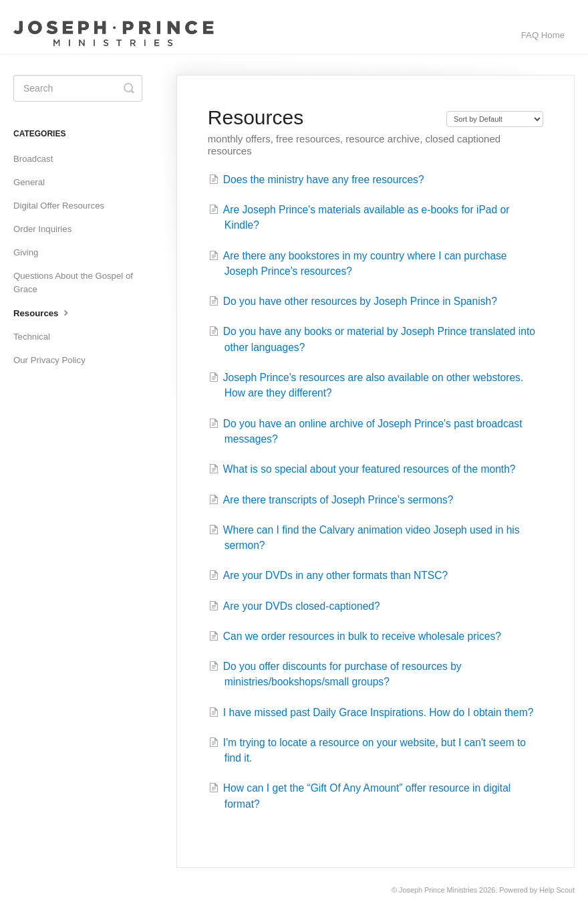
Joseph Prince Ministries (438, 890)
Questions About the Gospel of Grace (73, 282)
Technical (32, 337)
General (29, 182)
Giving (26, 252)
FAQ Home (543, 35)
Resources (42, 312)
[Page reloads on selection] (495, 119)
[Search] (78, 88)
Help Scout (557, 890)
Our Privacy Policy (49, 360)
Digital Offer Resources (59, 206)
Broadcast (33, 159)
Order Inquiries (42, 229)
